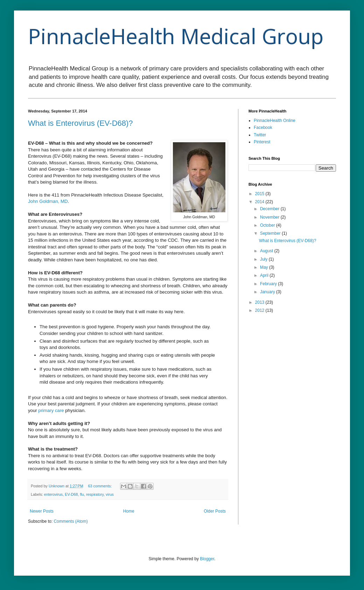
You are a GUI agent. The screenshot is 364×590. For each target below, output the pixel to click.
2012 (260, 310)
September (271, 233)
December (270, 209)
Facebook (263, 128)
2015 (260, 194)
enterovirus (53, 494)
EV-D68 (71, 494)
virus (110, 494)
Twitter (260, 135)
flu (82, 494)
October (268, 225)
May (265, 267)
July (264, 259)
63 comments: (101, 486)
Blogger (207, 559)
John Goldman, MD (48, 201)
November (270, 217)
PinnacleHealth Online (275, 121)
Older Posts (215, 511)
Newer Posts (42, 511)
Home (129, 511)
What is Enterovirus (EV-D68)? (80, 123)
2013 (260, 302)
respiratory (95, 494)
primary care (51, 410)
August (267, 251)
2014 (260, 202)
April (265, 275)
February (269, 284)
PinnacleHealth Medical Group (176, 36)
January (268, 292)
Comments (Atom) (71, 521)
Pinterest (262, 142)
